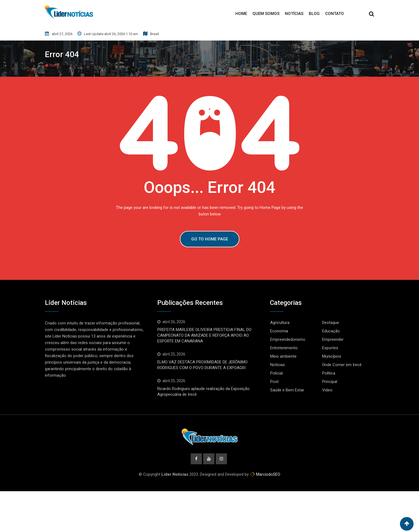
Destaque (331, 323)
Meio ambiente (283, 356)
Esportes (330, 348)
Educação (331, 331)
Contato (335, 14)
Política (329, 373)
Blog (314, 14)
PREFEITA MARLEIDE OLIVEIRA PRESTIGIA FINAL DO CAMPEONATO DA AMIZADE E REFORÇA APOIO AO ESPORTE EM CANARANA (204, 335)
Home (241, 14)
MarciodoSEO (268, 475)
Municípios (332, 356)
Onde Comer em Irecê (342, 365)
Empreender (333, 339)
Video (327, 390)
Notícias (294, 14)
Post (274, 382)
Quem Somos (266, 14)
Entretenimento (284, 348)
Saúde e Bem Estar (287, 390)
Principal (330, 382)
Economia (279, 331)
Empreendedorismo (288, 339)
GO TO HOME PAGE (210, 239)
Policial (276, 373)
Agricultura (280, 323)
